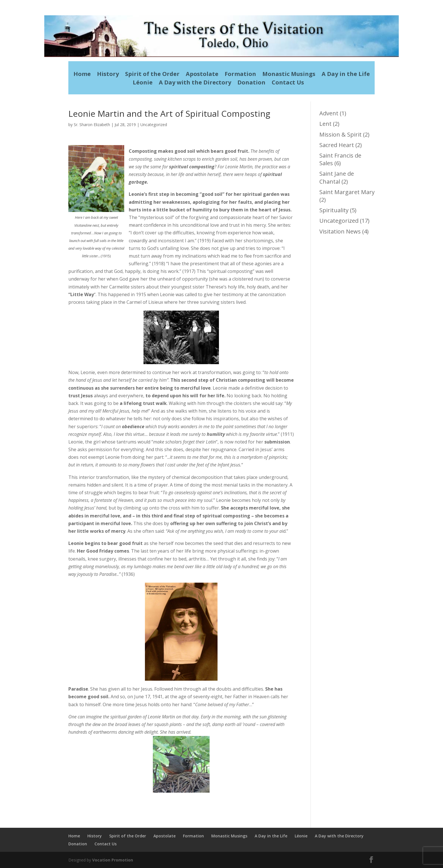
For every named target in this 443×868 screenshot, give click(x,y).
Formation (240, 75)
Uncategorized (154, 125)
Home (82, 75)
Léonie (143, 83)
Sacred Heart (337, 145)
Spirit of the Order (152, 75)
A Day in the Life (346, 75)
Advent (329, 113)
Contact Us (288, 83)
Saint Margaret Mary (347, 192)
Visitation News (340, 231)
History (108, 75)
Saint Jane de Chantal (337, 177)
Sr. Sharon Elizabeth (92, 125)
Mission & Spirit (340, 134)
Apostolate (202, 75)
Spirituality (334, 210)
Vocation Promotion (113, 860)
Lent (325, 124)
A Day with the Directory (195, 83)
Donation (251, 83)
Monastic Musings (289, 75)
